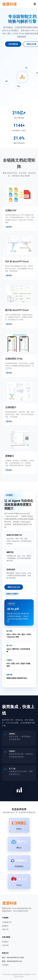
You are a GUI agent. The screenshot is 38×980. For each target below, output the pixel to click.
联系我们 (5, 942)
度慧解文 (5, 926)
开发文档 (5, 945)
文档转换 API (7, 922)
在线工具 (5, 929)
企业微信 (5, 965)
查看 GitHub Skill (14, 587)
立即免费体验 (13, 44)
